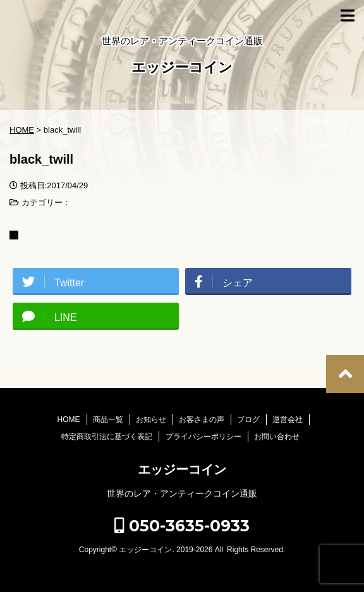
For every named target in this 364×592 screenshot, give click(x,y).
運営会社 (288, 420)
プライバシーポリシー (203, 437)
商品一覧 (108, 420)
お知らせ (151, 420)
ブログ (248, 420)
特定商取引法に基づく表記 (107, 437)
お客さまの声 (202, 420)
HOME (69, 420)
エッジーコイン (182, 69)
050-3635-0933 (182, 526)
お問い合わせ (277, 437)
